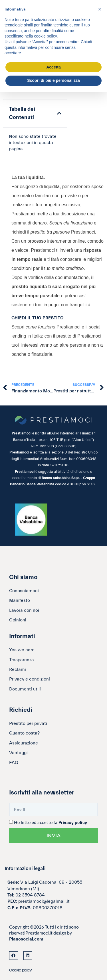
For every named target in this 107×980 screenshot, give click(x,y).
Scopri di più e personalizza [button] (53, 80)
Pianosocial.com (26, 939)
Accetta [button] (53, 67)
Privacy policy (73, 823)
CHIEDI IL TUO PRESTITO (38, 318)
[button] (59, 113)
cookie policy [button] (46, 36)
